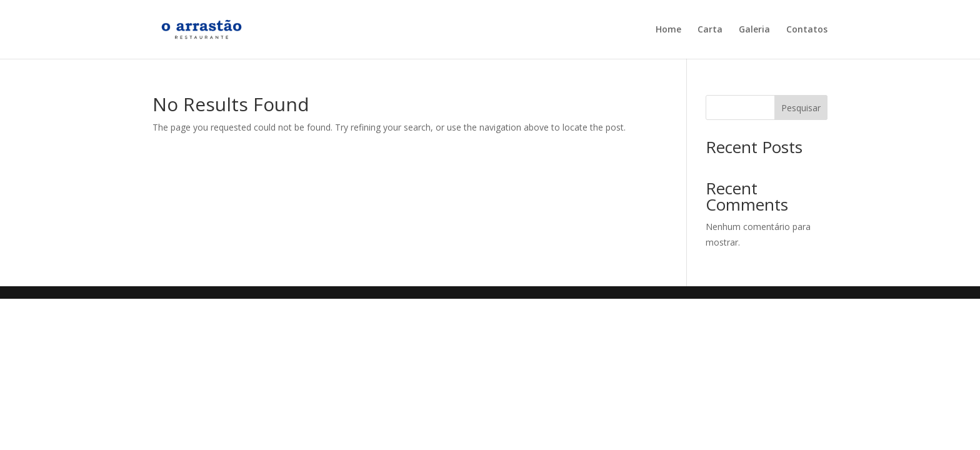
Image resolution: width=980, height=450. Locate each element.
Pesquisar (801, 108)
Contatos (807, 30)
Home (668, 30)
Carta (710, 30)
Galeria (754, 30)
